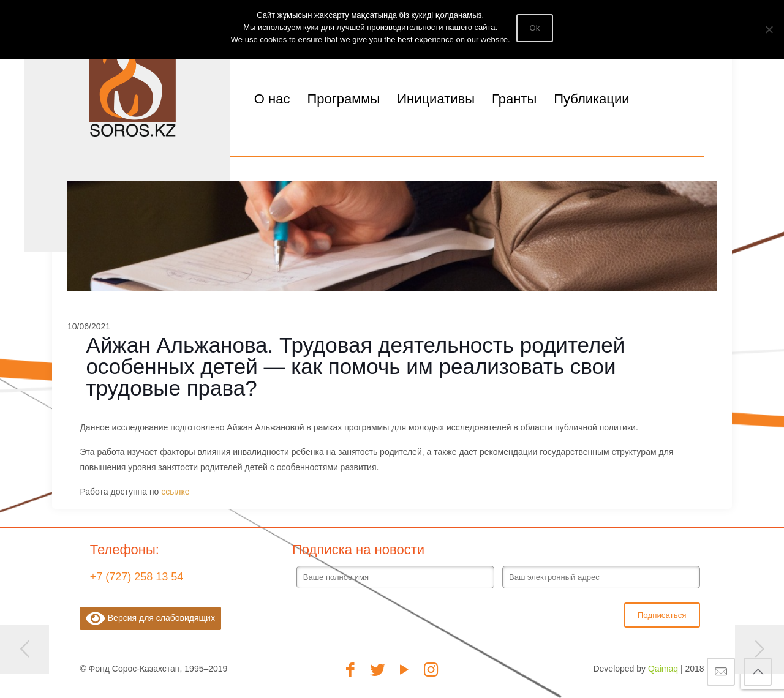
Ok (535, 28)
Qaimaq (663, 669)
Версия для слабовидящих (150, 618)
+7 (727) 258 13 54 (137, 577)
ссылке (176, 492)
